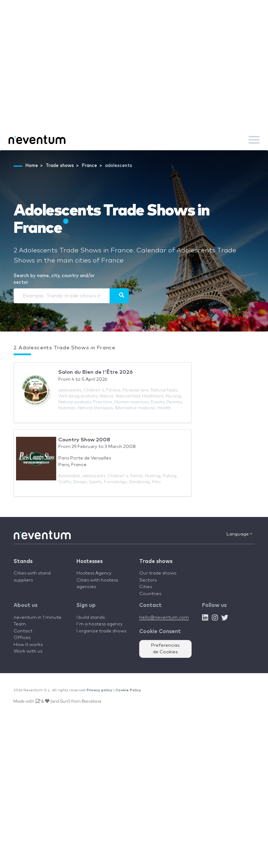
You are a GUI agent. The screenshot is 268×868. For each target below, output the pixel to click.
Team (20, 624)
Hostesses (90, 561)
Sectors (148, 580)
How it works (28, 645)
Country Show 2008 (84, 440)
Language (239, 534)
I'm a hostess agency (100, 624)
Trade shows (156, 561)
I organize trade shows (101, 631)
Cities (146, 587)
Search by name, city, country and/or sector (54, 279)
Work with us (28, 651)
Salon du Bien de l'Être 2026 (95, 372)
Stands (23, 561)
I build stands (91, 618)
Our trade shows (158, 573)
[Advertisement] (134, 77)
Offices (22, 638)
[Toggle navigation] (254, 140)
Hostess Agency (94, 573)
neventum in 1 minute (38, 618)
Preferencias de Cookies (165, 649)
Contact (23, 631)
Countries (150, 594)
